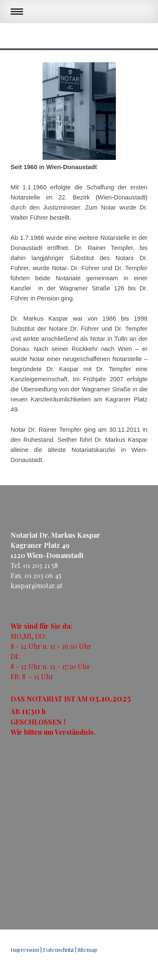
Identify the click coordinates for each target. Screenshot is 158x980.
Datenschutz (58, 949)
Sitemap (87, 949)
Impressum (25, 949)
